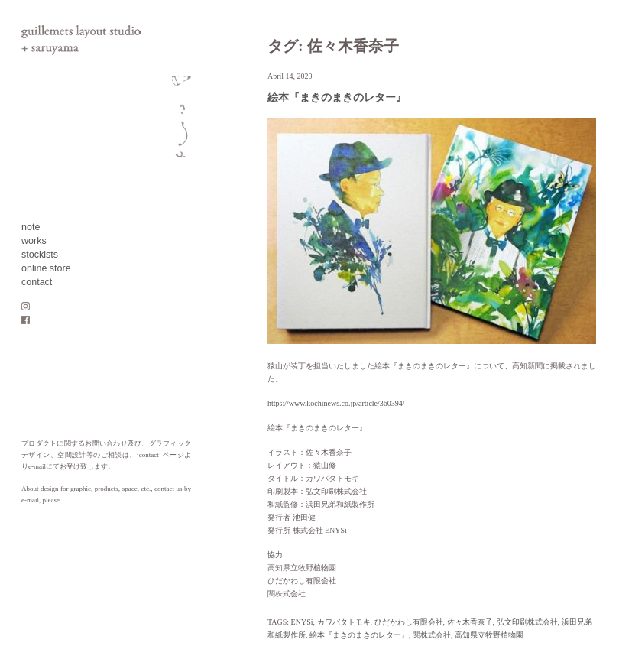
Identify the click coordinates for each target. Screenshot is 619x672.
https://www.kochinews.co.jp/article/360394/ (336, 403)
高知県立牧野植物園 (489, 635)
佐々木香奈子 (470, 622)
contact (37, 282)
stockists (40, 255)
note (31, 227)
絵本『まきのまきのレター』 (337, 97)
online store (46, 268)
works (34, 241)
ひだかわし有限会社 (409, 622)
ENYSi (302, 622)
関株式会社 (432, 635)
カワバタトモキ (344, 622)
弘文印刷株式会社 (527, 622)
